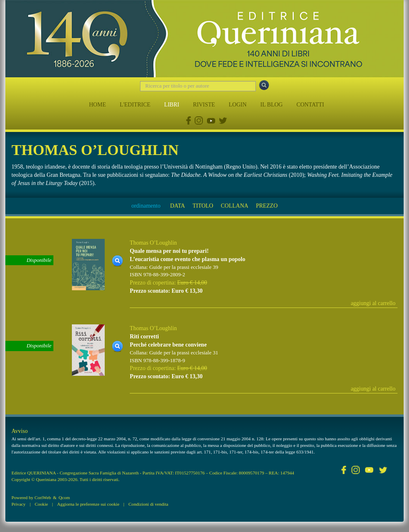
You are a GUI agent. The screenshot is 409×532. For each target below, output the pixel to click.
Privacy (18, 504)
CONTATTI (310, 105)
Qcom (64, 497)
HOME (98, 105)
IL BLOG (271, 105)
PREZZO (267, 206)
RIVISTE (204, 105)
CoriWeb (43, 497)
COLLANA (235, 206)
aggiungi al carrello (373, 303)
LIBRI (172, 105)
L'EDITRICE (135, 105)
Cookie (41, 504)
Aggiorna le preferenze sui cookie (88, 504)
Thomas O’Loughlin (153, 243)
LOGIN (238, 105)
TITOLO (203, 206)
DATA (177, 206)
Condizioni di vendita (148, 504)
